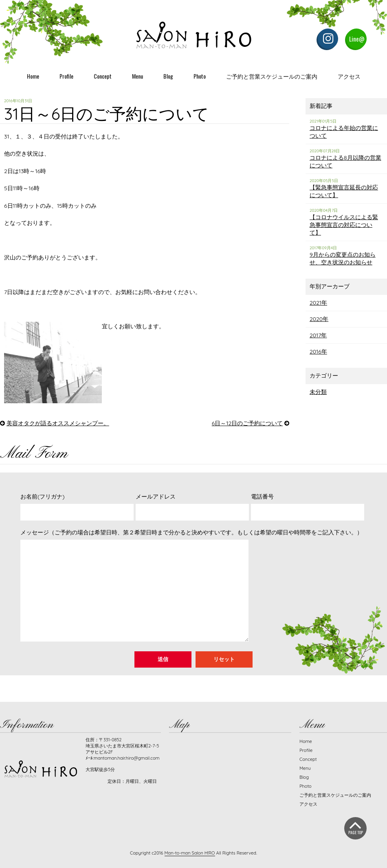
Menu (137, 76)
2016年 (318, 352)
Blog (168, 76)
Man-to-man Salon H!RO (190, 853)
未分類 (318, 392)
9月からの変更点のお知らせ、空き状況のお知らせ (343, 258)
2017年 (318, 335)
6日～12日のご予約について (247, 423)
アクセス (349, 76)
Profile (66, 76)
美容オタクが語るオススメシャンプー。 (58, 423)
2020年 (319, 319)
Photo (200, 76)
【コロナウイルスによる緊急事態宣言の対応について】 (344, 225)
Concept (103, 76)
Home (33, 76)
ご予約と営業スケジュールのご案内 (272, 76)
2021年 (318, 303)
